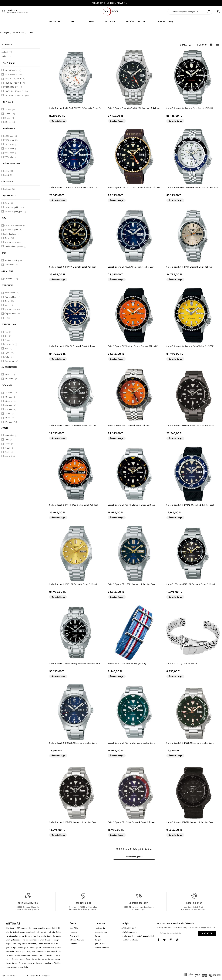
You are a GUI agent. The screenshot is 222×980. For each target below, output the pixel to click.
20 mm (10, 109)
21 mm (9, 118)
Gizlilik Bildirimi (102, 948)
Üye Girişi (74, 928)
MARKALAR (55, 21)
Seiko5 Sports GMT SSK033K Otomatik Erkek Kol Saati (192, 187)
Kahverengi (11, 361)
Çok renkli (11, 344)
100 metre (12, 379)
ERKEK (74, 21)
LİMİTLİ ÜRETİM (8, 129)
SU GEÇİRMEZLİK (9, 367)
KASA (4, 218)
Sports (10, 456)
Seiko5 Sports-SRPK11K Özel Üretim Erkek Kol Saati (74, 505)
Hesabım (73, 932)
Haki (8, 349)
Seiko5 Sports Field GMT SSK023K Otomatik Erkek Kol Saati (134, 108)
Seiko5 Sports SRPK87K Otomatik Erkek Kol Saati (73, 346)
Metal (9, 357)
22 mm (10, 122)
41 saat (10, 189)
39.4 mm (10, 405)
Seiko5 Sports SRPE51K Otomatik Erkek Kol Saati (73, 425)
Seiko (6, 56)
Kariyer (98, 936)
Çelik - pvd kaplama (15, 226)
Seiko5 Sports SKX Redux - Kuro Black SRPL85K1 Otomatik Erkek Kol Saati (190, 108)
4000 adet (11, 136)
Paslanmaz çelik (14, 207)
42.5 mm (11, 393)
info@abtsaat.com (129, 932)
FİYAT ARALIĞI (8, 63)
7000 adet (11, 140)
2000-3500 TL (13, 75)
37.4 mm (10, 409)
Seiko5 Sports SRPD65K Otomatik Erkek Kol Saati (190, 425)
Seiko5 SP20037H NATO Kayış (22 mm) (127, 663)
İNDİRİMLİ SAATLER (135, 21)
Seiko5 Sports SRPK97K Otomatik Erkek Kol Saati (131, 267)
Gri (8, 336)
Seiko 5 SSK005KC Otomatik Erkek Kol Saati (129, 425)
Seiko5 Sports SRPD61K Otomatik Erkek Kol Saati (131, 743)
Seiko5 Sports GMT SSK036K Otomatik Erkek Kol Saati (134, 187)
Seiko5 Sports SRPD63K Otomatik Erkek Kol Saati (190, 743)
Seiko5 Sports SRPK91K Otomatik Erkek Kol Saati (190, 267)
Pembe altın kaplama (15, 246)
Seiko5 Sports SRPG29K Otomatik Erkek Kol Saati (73, 743)
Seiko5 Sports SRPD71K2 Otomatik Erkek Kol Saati (190, 505)
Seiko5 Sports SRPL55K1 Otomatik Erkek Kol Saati (132, 584)
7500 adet (11, 144)
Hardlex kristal (14, 260)
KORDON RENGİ (9, 324)
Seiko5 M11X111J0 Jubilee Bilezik (182, 663)
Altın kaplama (12, 234)
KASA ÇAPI (7, 385)
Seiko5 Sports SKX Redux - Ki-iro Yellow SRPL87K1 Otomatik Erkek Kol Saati (190, 346)
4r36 (9, 171)
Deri (9, 305)
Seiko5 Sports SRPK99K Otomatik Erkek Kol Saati (73, 267)
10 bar (10, 374)
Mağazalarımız (101, 932)
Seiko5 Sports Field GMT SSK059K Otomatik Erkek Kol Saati (75, 108)
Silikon (9, 318)
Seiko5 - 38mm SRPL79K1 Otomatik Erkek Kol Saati (191, 584)
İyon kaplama (13, 242)
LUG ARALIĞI (8, 102)
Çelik (9, 203)
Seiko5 (7, 52)
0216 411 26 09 (129, 928)
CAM (4, 253)
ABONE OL (207, 933)
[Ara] (209, 12)
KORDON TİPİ (8, 285)
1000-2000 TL (13, 70)
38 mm (9, 418)
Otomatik (11, 279)
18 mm (10, 114)
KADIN (91, 21)
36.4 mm (10, 401)
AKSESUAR (110, 21)
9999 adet (11, 157)
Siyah (9, 353)
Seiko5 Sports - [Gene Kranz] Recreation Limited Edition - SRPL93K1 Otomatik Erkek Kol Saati (76, 664)
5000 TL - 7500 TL (15, 83)
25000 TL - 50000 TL (17, 95)
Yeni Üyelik (75, 936)
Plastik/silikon (12, 297)
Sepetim (73, 944)
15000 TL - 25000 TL (16, 91)
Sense (9, 444)
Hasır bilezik (12, 293)
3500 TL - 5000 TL (15, 79)
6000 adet (11, 149)
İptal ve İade (100, 944)
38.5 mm (10, 397)
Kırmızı (9, 340)
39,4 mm (11, 422)
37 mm (9, 414)
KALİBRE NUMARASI (11, 163)
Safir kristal (11, 265)
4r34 (9, 175)
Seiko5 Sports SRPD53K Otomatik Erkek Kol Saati (132, 822)
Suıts (8, 440)
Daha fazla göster (134, 857)
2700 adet (11, 153)
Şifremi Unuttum (77, 940)
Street (9, 448)
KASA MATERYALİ (9, 196)
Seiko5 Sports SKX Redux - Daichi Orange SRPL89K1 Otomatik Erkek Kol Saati (133, 346)
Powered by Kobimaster (38, 976)
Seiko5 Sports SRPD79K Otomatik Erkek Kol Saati (190, 822)
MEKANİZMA (7, 271)
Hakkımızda (100, 928)
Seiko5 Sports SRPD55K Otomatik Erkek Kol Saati (73, 822)
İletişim (98, 940)
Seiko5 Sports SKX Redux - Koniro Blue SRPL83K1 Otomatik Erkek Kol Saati (73, 188)
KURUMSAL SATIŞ (164, 21)
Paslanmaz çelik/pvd (15, 212)
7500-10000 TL (13, 87)
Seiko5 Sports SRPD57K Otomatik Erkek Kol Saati (131, 505)
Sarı (8, 332)
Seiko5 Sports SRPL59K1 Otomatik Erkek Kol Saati (73, 584)
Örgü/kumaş (12, 314)
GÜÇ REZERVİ (8, 182)
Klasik (9, 452)
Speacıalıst (11, 435)
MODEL (5, 428)
